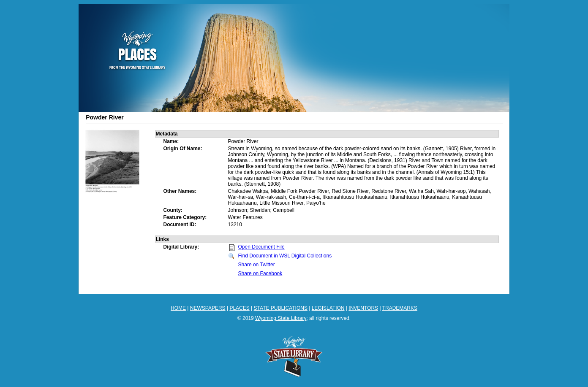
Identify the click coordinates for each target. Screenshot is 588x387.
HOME (178, 308)
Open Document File (261, 247)
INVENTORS (363, 308)
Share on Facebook (260, 273)
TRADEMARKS (400, 308)
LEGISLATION (328, 308)
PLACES (239, 308)
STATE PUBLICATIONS (281, 308)
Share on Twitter (257, 265)
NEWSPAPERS (208, 308)
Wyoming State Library (281, 318)
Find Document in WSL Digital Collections (285, 256)
